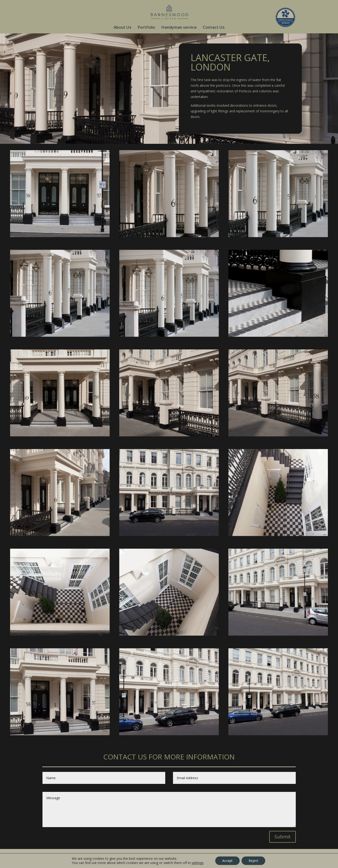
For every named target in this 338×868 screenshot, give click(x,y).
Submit (282, 837)
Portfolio (146, 28)
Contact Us (214, 28)
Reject (253, 861)
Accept (227, 861)
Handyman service (179, 28)
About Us (123, 28)
